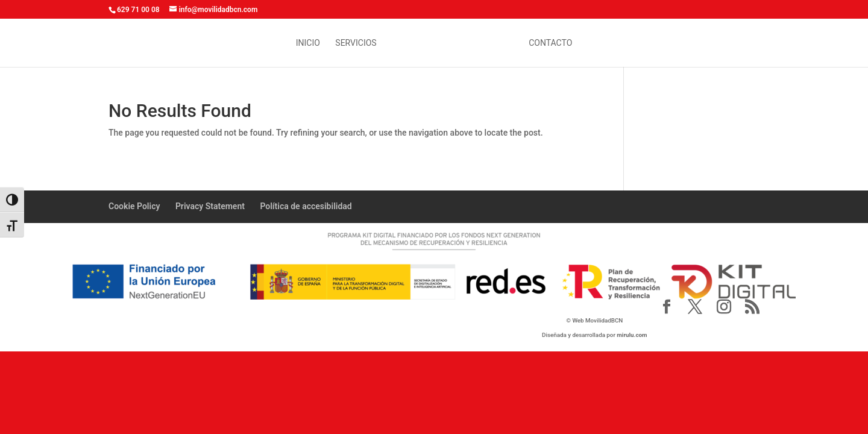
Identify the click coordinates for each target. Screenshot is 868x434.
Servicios (356, 43)
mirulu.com (632, 335)
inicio (308, 43)
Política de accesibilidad (306, 206)
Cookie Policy (134, 206)
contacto (550, 43)
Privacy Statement (210, 206)
